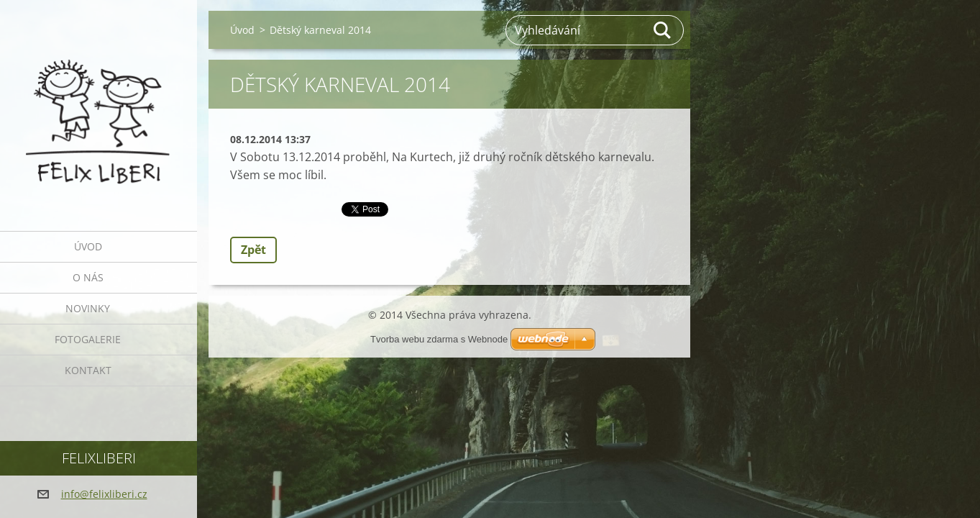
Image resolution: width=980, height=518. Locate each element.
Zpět (253, 250)
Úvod (88, 246)
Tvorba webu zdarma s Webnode (439, 339)
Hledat (663, 30)
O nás (88, 277)
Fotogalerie (88, 339)
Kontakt (88, 370)
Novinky (88, 308)
